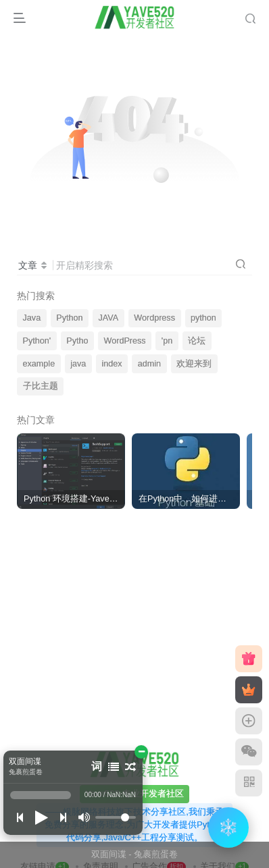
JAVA (109, 318)
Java (32, 318)
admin (149, 364)
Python (69, 318)
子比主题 (41, 386)
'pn (167, 341)
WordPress (125, 341)
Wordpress (154, 318)
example (39, 364)
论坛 (197, 341)
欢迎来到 (194, 364)
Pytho (77, 341)
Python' (37, 341)
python (203, 318)
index (112, 364)
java (78, 364)
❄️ (228, 827)
